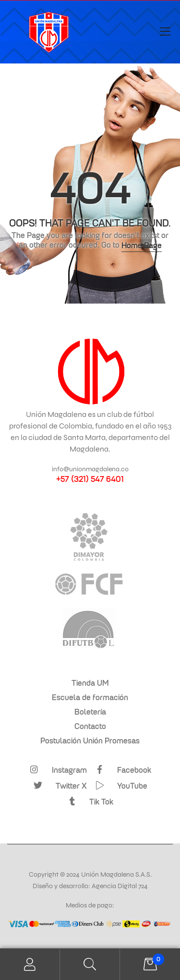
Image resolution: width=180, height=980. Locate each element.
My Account (30, 964)
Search (90, 964)
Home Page (142, 245)
